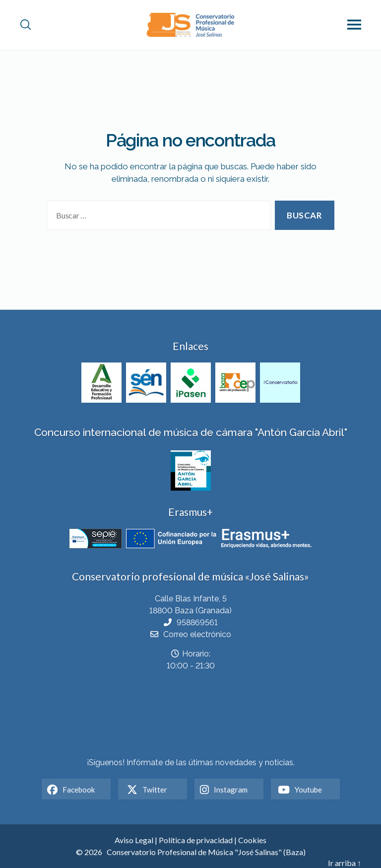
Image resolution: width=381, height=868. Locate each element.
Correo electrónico (197, 634)
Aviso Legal (134, 840)
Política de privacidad (196, 840)
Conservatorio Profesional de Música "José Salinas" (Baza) (206, 852)
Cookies (252, 840)
